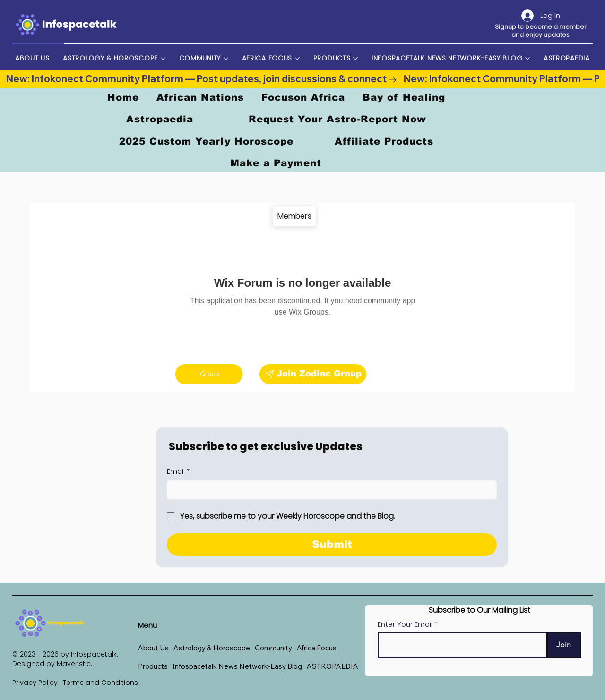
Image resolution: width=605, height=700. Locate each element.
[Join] (564, 645)
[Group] (209, 374)
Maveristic (74, 664)
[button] (212, 648)
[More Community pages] (226, 59)
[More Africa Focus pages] (297, 59)
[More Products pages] (355, 59)
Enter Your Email (405, 624)
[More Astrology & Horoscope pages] (163, 59)
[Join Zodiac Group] (313, 374)
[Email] (329, 490)
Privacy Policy (35, 683)
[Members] (294, 216)
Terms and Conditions (100, 683)
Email (178, 472)
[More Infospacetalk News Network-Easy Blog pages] (527, 59)
